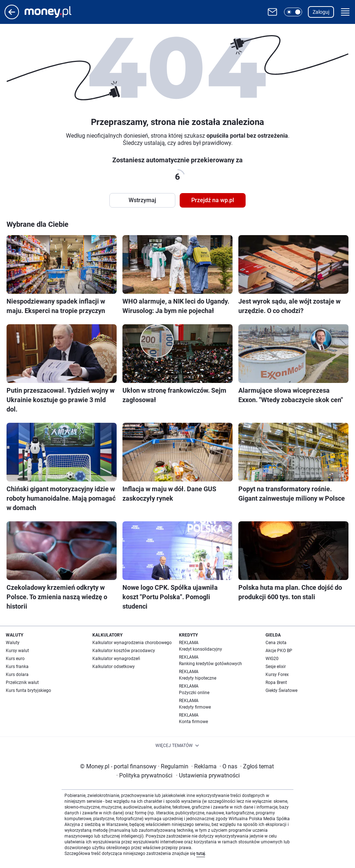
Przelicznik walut (22, 683)
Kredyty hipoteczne (198, 678)
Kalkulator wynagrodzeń (116, 659)
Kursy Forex (277, 675)
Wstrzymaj (142, 200)
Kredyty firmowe (195, 707)
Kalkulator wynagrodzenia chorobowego (132, 643)
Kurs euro (15, 659)
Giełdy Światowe (281, 690)
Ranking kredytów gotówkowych (210, 664)
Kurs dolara (17, 675)
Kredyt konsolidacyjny (201, 649)
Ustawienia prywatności (208, 775)
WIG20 (272, 659)
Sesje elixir (276, 667)
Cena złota (276, 643)
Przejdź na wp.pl (213, 200)
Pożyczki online (194, 693)
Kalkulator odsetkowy (114, 667)
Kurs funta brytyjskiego (28, 690)
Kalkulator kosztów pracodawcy (124, 651)
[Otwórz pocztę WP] (272, 12)
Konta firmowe (193, 722)
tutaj (201, 854)
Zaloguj (321, 12)
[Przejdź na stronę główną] (12, 17)
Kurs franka (17, 667)
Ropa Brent (276, 683)
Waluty (13, 643)
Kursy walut (17, 651)
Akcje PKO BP (279, 651)
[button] (293, 12)
